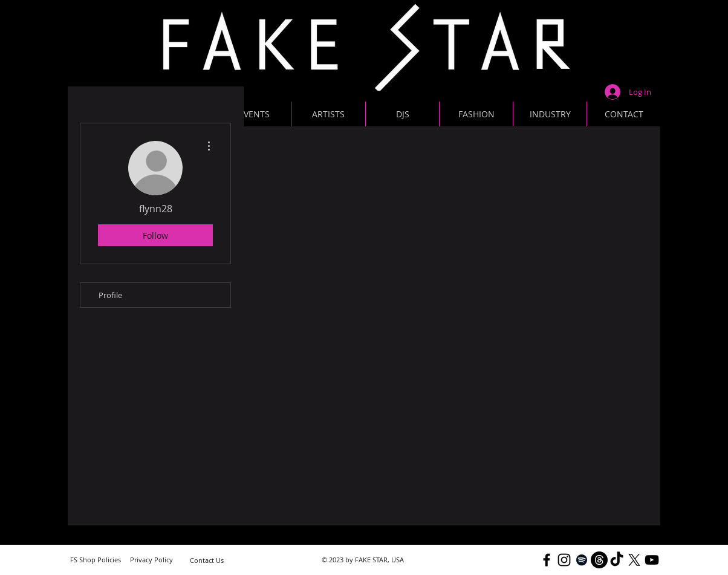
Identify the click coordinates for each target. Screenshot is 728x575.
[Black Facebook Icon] (547, 560)
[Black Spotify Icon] (582, 560)
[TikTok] (617, 560)
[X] (634, 560)
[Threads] (599, 560)
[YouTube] (652, 560)
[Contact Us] (207, 560)
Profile (110, 295)
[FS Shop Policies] (96, 560)
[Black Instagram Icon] (564, 560)
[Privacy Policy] (151, 560)
